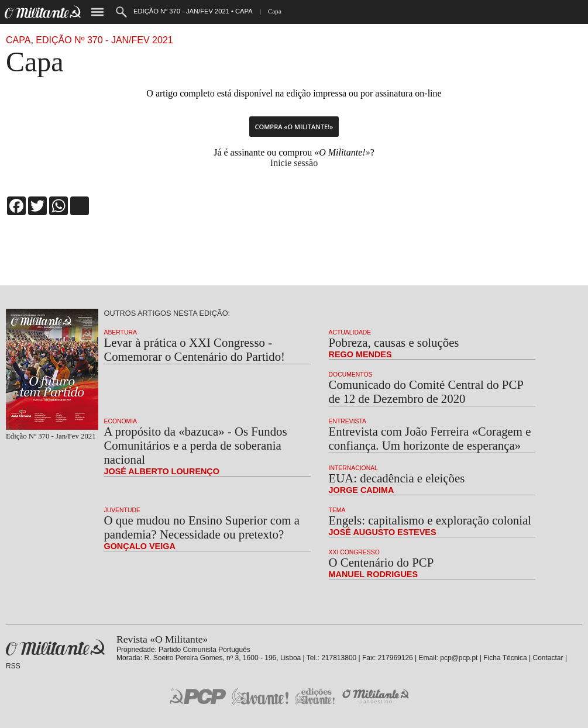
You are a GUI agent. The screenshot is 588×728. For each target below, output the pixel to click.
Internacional (353, 468)
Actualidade (350, 332)
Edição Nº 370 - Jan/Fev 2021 (104, 40)
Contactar (548, 658)
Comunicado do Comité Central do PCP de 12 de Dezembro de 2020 (426, 391)
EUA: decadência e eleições (397, 478)
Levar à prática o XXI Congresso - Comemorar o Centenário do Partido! (194, 349)
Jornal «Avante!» (260, 696)
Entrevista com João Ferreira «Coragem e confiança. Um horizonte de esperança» (430, 438)
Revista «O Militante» (55, 648)
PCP (198, 696)
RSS (13, 666)
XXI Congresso (354, 552)
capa (18, 40)
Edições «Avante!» (315, 696)
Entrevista (348, 421)
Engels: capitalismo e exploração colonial (430, 520)
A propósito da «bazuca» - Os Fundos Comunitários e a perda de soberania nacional (195, 445)
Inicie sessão (294, 163)
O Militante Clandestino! (377, 696)
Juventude (122, 510)
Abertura (120, 332)
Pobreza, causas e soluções (394, 342)
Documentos (351, 375)
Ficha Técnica (505, 658)
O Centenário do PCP (381, 562)
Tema (337, 510)
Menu (97, 12)
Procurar (121, 12)
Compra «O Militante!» (294, 127)
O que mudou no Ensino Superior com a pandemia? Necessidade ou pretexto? (201, 527)
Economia (120, 421)
